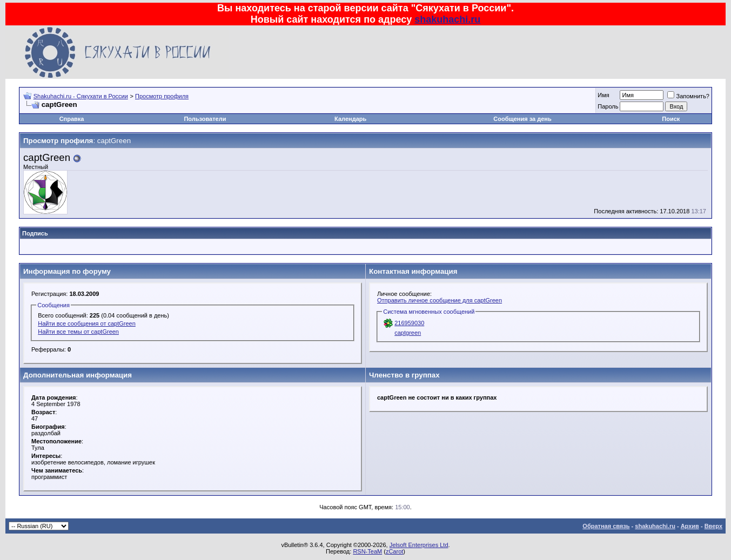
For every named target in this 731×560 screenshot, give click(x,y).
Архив (690, 526)
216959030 (409, 323)
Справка (72, 119)
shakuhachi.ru (447, 19)
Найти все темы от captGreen (78, 332)
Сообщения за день (522, 119)
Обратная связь (606, 526)
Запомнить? (688, 96)
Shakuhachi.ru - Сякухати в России (81, 96)
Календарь (350, 119)
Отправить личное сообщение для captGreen (440, 300)
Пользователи (205, 119)
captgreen (408, 333)
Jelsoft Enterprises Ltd (419, 545)
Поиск (671, 119)
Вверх (713, 526)
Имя (603, 95)
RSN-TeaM (367, 551)
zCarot (394, 551)
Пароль (608, 106)
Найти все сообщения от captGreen (87, 323)
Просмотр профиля (162, 96)
